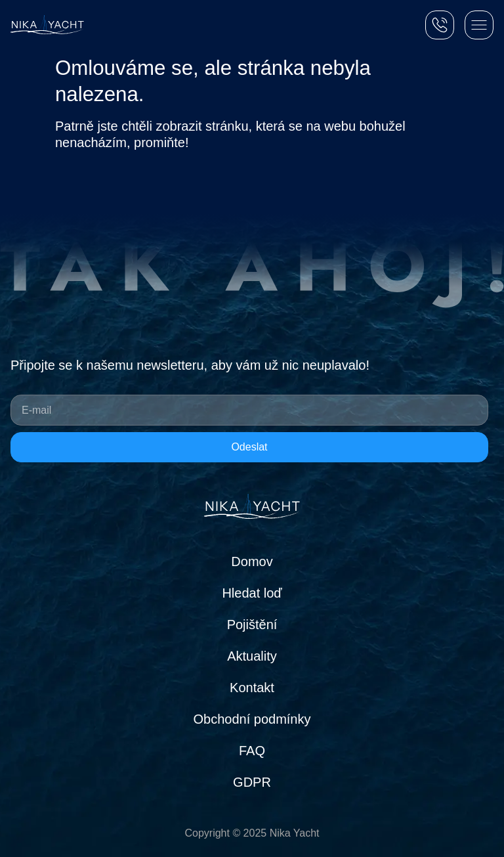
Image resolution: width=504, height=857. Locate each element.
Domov (252, 561)
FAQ (252, 751)
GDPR (252, 782)
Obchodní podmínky (252, 719)
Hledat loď (252, 593)
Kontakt (252, 688)
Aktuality (252, 656)
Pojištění (252, 625)
